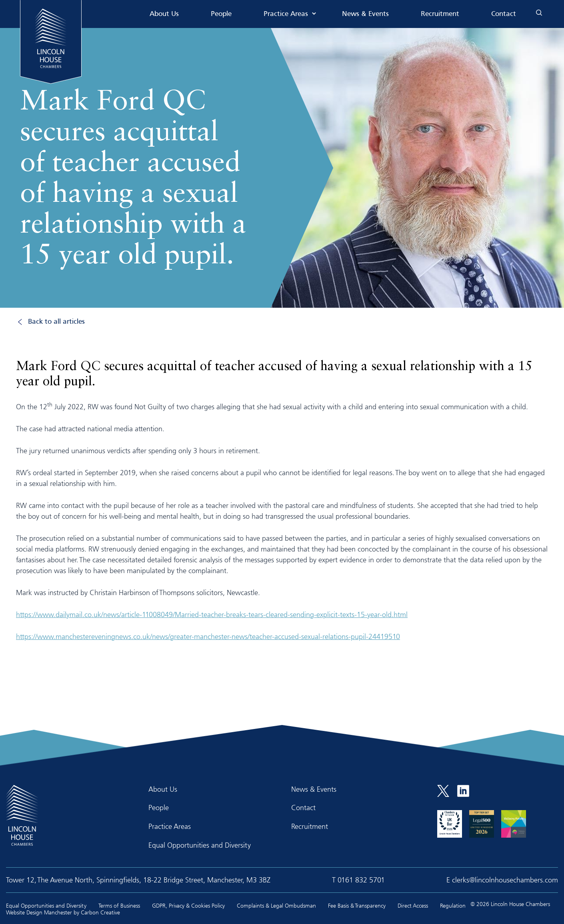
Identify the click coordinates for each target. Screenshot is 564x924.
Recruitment (440, 14)
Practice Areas (286, 14)
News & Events (365, 14)
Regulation (453, 905)
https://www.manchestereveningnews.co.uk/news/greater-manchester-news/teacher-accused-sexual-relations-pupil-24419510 (208, 636)
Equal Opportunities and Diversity (200, 845)
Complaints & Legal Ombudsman (276, 905)
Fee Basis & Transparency (357, 905)
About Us (164, 14)
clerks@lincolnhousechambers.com (505, 880)
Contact (504, 14)
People (221, 14)
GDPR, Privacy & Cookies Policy (188, 905)
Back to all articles (56, 322)
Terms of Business (119, 905)
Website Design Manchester (39, 912)
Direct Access (413, 905)
